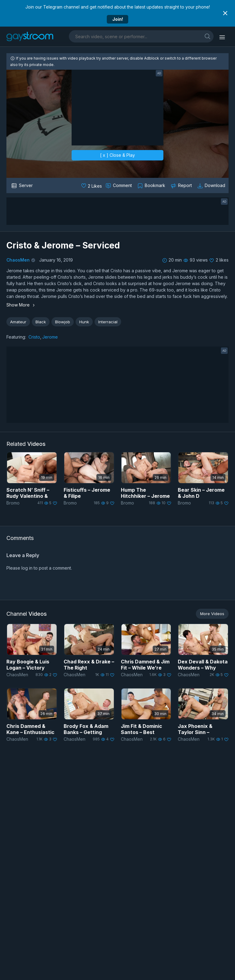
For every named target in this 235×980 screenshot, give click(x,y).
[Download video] (212, 185)
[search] (207, 36)
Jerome (50, 337)
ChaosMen (18, 260)
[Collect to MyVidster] (152, 185)
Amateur (18, 322)
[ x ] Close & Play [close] (117, 155)
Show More (21, 305)
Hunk (84, 322)
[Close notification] (225, 13)
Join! (118, 19)
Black (41, 322)
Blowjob (63, 322)
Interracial (108, 322)
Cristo (34, 337)
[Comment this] (119, 185)
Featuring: (16, 337)
